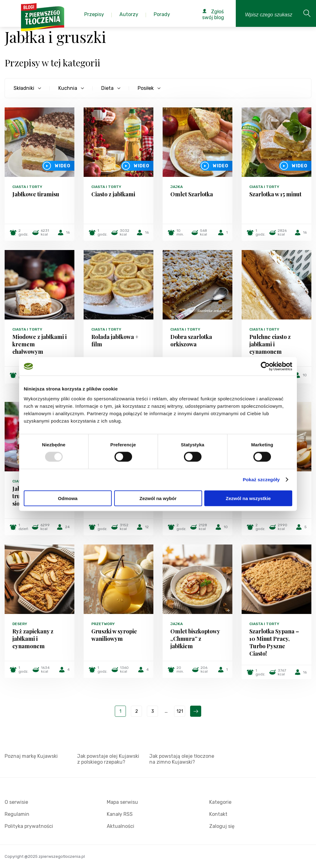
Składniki (24, 88)
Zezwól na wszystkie (248, 498)
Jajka (177, 187)
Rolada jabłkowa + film (115, 340)
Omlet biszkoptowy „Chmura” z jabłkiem (195, 639)
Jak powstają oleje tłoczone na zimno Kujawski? (182, 759)
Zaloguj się (222, 826)
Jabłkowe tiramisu (36, 194)
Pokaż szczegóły (261, 480)
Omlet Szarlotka (192, 194)
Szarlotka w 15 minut (275, 194)
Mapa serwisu (122, 802)
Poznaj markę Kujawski (31, 756)
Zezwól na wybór (158, 498)
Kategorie (220, 802)
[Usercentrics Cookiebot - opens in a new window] (265, 366)
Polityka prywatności (29, 826)
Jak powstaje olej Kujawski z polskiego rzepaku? (108, 759)
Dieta (107, 88)
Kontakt (218, 814)
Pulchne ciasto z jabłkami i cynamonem (270, 344)
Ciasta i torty (27, 187)
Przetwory (103, 624)
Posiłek (146, 88)
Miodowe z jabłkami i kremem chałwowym (39, 344)
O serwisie (16, 802)
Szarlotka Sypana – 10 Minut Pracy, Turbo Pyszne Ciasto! (274, 642)
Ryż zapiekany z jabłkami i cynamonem (33, 639)
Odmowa (68, 498)
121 (180, 711)
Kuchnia (68, 88)
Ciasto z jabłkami (113, 194)
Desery (20, 624)
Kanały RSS (120, 814)
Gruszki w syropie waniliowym (114, 635)
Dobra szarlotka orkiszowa (191, 340)
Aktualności (121, 826)
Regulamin (17, 814)
